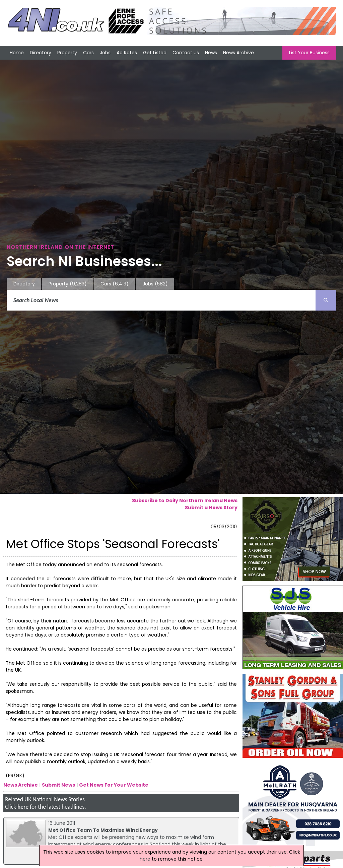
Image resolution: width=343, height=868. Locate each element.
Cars (88, 53)
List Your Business (309, 53)
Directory (41, 53)
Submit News (58, 785)
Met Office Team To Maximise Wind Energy (103, 830)
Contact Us (186, 53)
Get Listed (155, 53)
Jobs (105, 53)
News (211, 53)
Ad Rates (127, 53)
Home (17, 53)
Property (67, 53)
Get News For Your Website (114, 785)
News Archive (238, 53)
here (23, 807)
